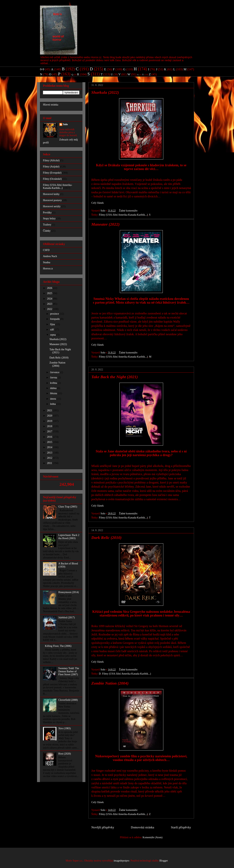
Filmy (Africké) (51, 160)
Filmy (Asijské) (51, 167)
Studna (47, 262)
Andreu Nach (50, 256)
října (53, 324)
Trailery (47, 225)
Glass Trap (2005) (68, 507)
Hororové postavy (52, 200)
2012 (50, 458)
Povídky (47, 213)
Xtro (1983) (65, 728)
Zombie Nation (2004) (110, 683)
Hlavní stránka (51, 105)
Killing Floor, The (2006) (58, 646)
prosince (55, 314)
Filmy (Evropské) (52, 173)
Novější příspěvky (103, 827)
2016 (50, 437)
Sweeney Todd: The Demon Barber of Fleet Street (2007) (69, 671)
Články (47, 231)
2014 (50, 447)
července (55, 372)
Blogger (164, 861)
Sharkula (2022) (105, 92)
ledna (53, 404)
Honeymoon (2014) (69, 592)
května (54, 383)
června (54, 378)
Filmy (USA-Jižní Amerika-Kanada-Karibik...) (123, 215)
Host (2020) (65, 754)
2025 (50, 293)
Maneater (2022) (105, 224)
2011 (50, 463)
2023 (50, 304)
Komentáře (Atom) (153, 837)
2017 (50, 431)
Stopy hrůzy (49, 218)
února (53, 399)
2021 (50, 410)
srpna (53, 335)
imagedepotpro (121, 861)
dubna (54, 388)
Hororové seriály (52, 206)
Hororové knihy (51, 194)
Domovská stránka (142, 827)
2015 (50, 442)
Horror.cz (48, 269)
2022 (50, 309)
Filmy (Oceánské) (52, 179)
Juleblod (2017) (67, 618)
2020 (50, 416)
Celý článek (97, 203)
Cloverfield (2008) (68, 700)
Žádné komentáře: (129, 211)
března (54, 393)
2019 (50, 421)
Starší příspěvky (181, 827)
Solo (65, 124)
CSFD (46, 250)
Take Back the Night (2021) (115, 377)
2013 (50, 453)
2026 (50, 288)
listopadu (55, 319)
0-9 (42, 69)
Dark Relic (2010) (106, 538)
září (52, 330)
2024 (50, 299)
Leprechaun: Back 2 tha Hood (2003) (69, 537)
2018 (50, 426)
